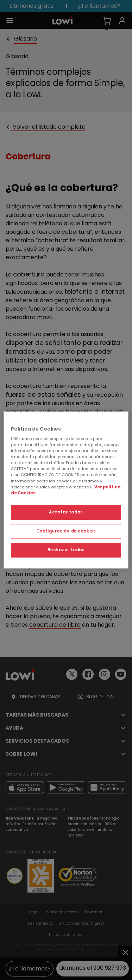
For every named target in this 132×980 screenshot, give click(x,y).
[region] (66, 490)
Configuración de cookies (66, 531)
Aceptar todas (66, 512)
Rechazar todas (66, 550)
